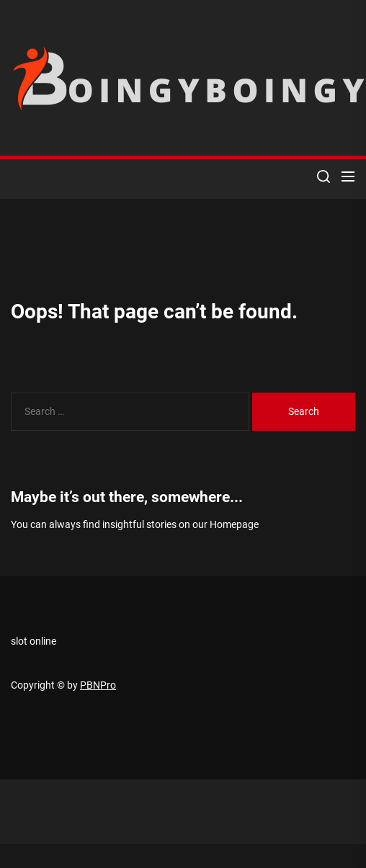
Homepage (234, 524)
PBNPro (98, 685)
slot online (34, 641)
